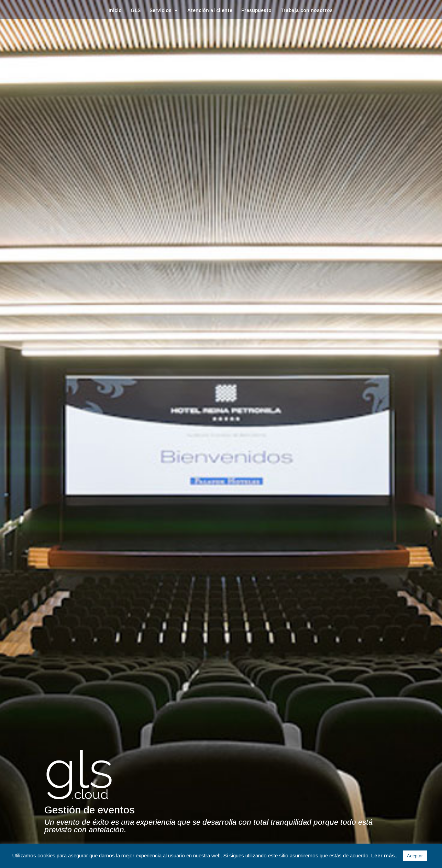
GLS (136, 10)
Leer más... (385, 855)
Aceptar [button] (415, 856)
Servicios (161, 10)
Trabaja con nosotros (307, 10)
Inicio (115, 10)
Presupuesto (256, 10)
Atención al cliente (210, 10)
